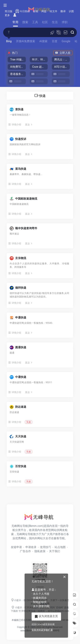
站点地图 (60, 547)
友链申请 (16, 547)
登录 (36, 590)
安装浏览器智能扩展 (42, 630)
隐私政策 (40, 551)
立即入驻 (63, 53)
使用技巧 (46, 547)
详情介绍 (15, 125)
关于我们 (55, 551)
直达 (29, 125)
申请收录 (31, 547)
